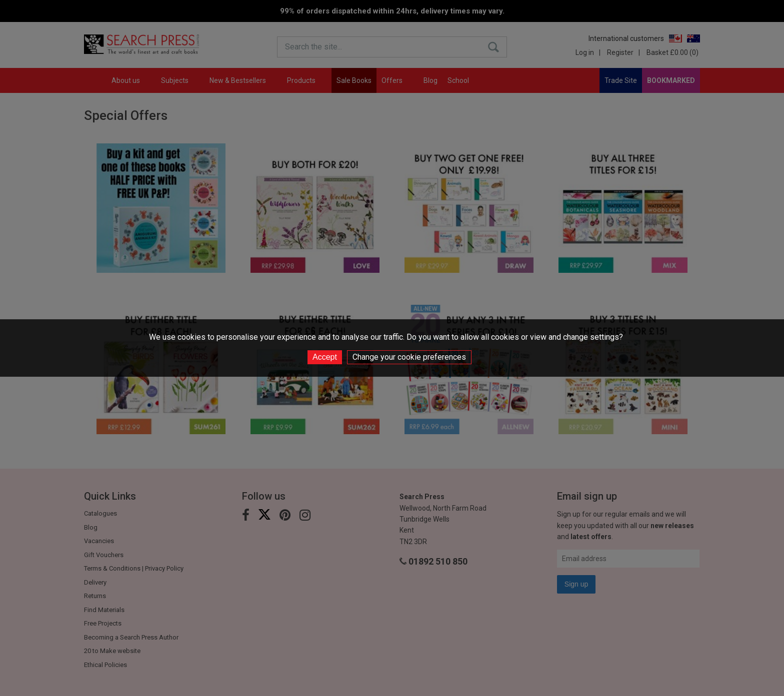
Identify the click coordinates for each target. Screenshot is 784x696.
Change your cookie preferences (409, 357)
